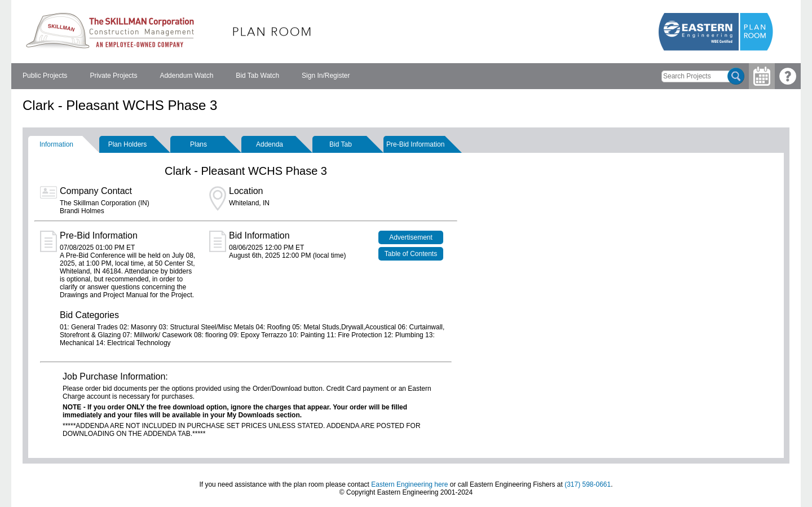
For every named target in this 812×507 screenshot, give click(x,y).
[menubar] (186, 76)
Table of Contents (411, 254)
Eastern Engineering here (409, 484)
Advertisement (411, 237)
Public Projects (45, 76)
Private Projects (113, 76)
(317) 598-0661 (588, 484)
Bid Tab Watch (257, 76)
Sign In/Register (326, 76)
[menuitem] (45, 76)
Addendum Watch (186, 76)
